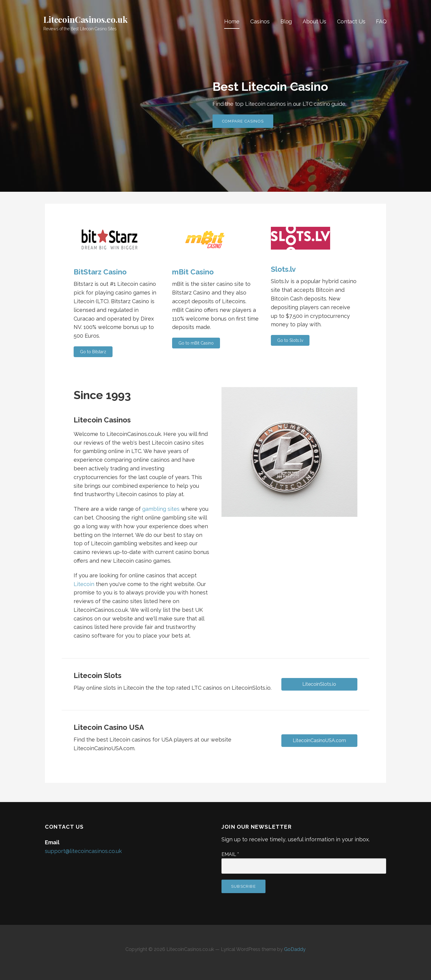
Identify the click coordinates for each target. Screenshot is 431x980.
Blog (286, 21)
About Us (314, 21)
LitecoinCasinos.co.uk (85, 19)
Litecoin (84, 584)
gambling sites (161, 509)
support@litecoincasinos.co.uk (83, 851)
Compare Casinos (243, 121)
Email (230, 854)
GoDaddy (295, 949)
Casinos (260, 21)
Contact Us (351, 21)
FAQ (381, 21)
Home (232, 21)
